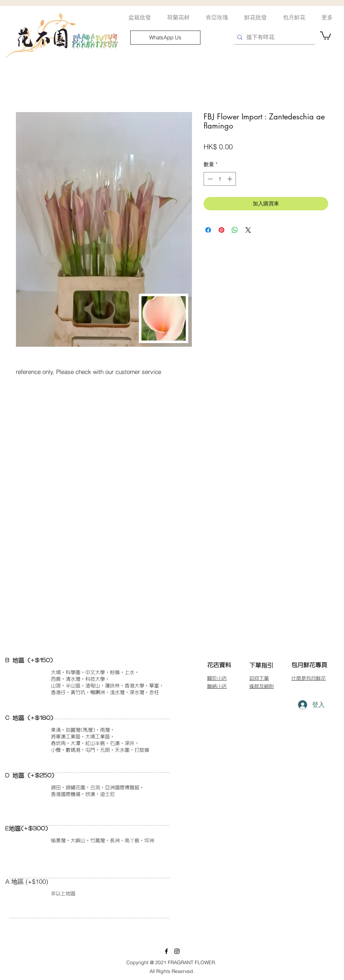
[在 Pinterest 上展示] (221, 230)
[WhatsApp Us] (165, 38)
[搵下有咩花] (274, 37)
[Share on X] (248, 230)
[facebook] (166, 951)
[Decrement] (209, 179)
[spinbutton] (220, 179)
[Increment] (230, 179)
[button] (326, 35)
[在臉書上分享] (208, 230)
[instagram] (177, 951)
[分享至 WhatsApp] (235, 230)
